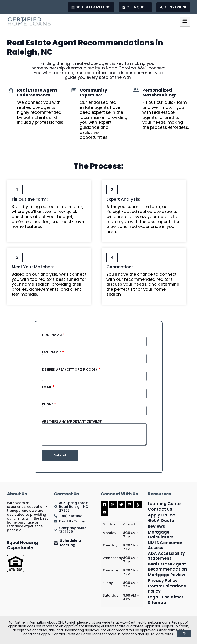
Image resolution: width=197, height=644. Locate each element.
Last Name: (52, 352)
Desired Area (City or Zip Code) (70, 370)
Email (47, 387)
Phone (48, 404)
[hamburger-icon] (185, 22)
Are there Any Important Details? (72, 421)
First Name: (52, 335)
